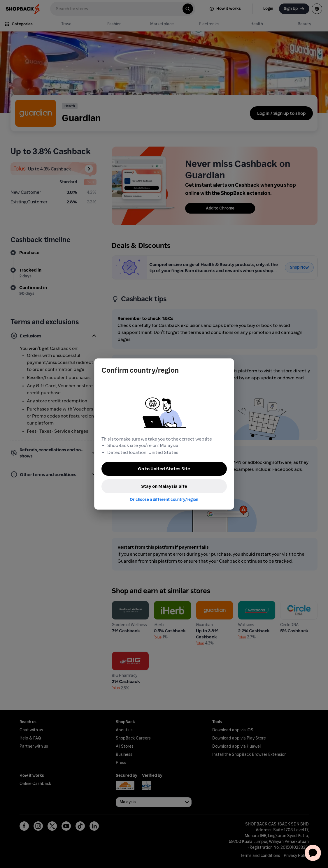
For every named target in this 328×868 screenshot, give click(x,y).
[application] (313, 853)
